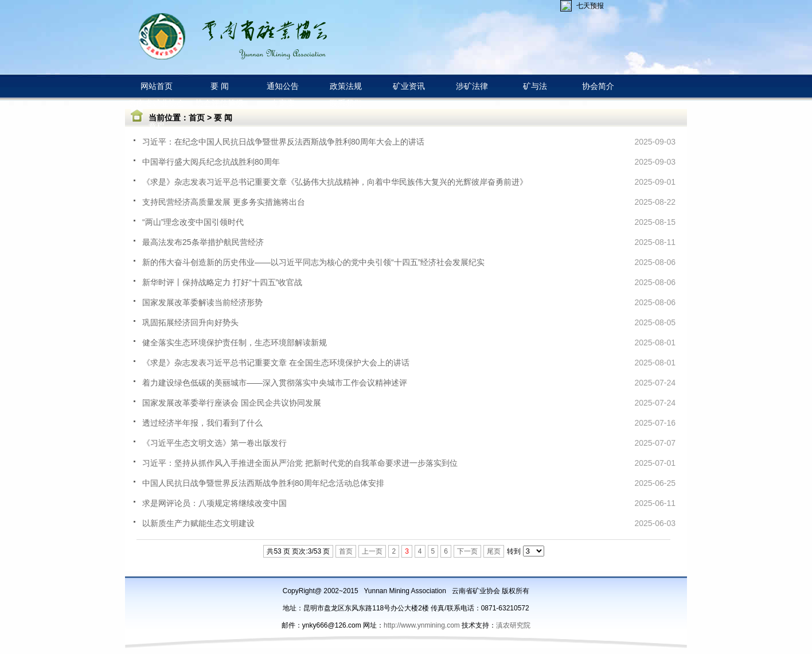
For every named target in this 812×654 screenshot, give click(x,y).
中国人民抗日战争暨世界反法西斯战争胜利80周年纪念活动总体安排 (263, 483)
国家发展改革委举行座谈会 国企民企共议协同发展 (232, 403)
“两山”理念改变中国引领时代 (193, 222)
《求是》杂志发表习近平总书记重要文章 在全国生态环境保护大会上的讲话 (276, 363)
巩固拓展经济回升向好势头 (190, 322)
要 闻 (223, 118)
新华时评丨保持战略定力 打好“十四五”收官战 (222, 282)
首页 (197, 118)
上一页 (372, 551)
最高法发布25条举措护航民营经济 (203, 242)
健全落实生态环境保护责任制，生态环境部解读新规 (235, 342)
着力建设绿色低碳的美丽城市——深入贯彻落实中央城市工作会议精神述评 (275, 383)
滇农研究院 (513, 625)
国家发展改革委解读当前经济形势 (202, 302)
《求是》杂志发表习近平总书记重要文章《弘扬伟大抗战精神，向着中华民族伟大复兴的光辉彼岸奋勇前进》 (335, 182)
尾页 (494, 551)
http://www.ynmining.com (423, 625)
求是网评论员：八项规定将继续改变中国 (214, 503)
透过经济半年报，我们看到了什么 (202, 423)
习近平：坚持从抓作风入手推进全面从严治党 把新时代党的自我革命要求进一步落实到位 (300, 463)
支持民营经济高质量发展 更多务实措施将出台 (224, 202)
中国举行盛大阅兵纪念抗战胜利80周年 (211, 162)
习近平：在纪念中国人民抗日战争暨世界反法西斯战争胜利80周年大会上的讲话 (283, 142)
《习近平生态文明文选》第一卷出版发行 (214, 443)
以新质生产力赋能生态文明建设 (198, 523)
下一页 (467, 551)
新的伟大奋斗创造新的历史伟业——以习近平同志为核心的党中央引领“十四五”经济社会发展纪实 (313, 262)
